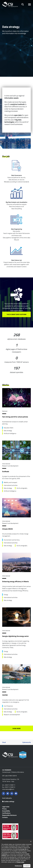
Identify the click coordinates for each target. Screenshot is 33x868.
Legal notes (6, 807)
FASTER (5, 695)
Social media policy (7, 798)
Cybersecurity (27, 742)
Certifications (6, 813)
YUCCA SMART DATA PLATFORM (16, 314)
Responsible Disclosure (9, 815)
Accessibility (6, 811)
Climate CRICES (7, 529)
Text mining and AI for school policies (15, 417)
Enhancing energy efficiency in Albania (15, 581)
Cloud (4, 742)
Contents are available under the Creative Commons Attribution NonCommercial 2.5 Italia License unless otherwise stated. (15, 856)
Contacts (5, 817)
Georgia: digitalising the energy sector (15, 636)
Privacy (4, 809)
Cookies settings (8, 801)
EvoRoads (6, 471)
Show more (17, 728)
